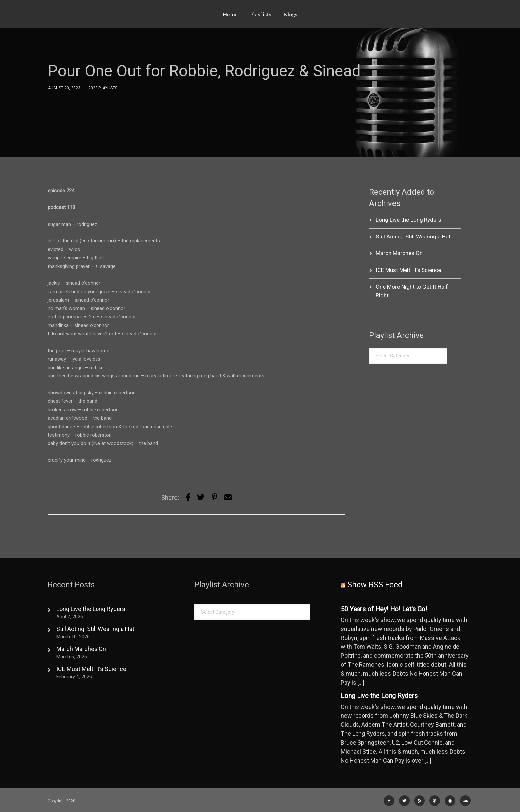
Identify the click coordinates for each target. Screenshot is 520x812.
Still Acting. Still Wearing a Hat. (414, 237)
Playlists (261, 14)
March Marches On (399, 253)
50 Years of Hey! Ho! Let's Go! (384, 609)
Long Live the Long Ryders (409, 220)
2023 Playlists (103, 88)
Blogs (291, 14)
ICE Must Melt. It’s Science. (409, 270)
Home (230, 14)
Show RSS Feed (375, 585)
